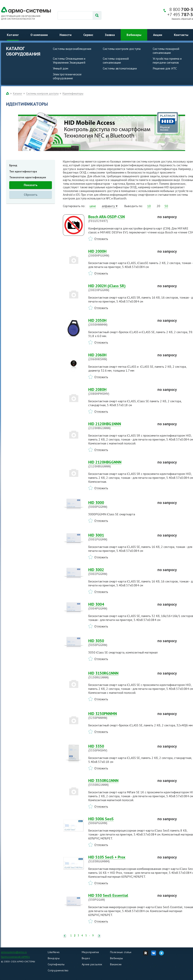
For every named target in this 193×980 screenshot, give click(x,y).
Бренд (13, 165)
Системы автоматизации (120, 68)
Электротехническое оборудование (67, 76)
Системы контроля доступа (122, 49)
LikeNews (54, 952)
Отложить (101, 239)
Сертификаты (56, 964)
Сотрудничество (58, 970)
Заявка (110, 35)
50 (166, 206)
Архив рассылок (92, 964)
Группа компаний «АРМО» (15, 957)
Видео (86, 958)
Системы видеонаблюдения (72, 49)
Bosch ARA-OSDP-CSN (120, 219)
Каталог (13, 35)
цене (93, 206)
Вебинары (134, 35)
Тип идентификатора (23, 171)
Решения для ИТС (165, 68)
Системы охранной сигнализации (116, 60)
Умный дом (61, 68)
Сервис (88, 35)
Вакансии (116, 964)
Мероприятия (90, 952)
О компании (39, 35)
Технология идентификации (28, 177)
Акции (158, 35)
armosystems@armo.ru (14, 952)
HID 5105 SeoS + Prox (120, 859)
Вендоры (54, 958)
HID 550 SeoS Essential (120, 897)
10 (149, 206)
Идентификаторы (73, 93)
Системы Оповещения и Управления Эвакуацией (69, 60)
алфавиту (108, 206)
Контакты (181, 35)
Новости (66, 35)
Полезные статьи (121, 952)
